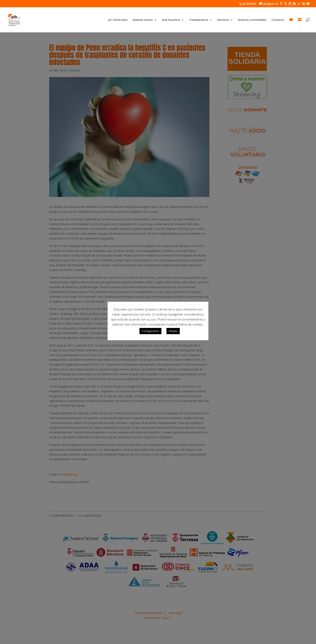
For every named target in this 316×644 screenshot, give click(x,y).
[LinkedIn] (304, 4)
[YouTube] (308, 4)
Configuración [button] (150, 331)
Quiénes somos (143, 20)
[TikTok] (299, 4)
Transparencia (199, 20)
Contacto (278, 20)
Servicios (223, 20)
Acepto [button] (173, 331)
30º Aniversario (118, 20)
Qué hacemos (171, 20)
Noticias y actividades (252, 20)
